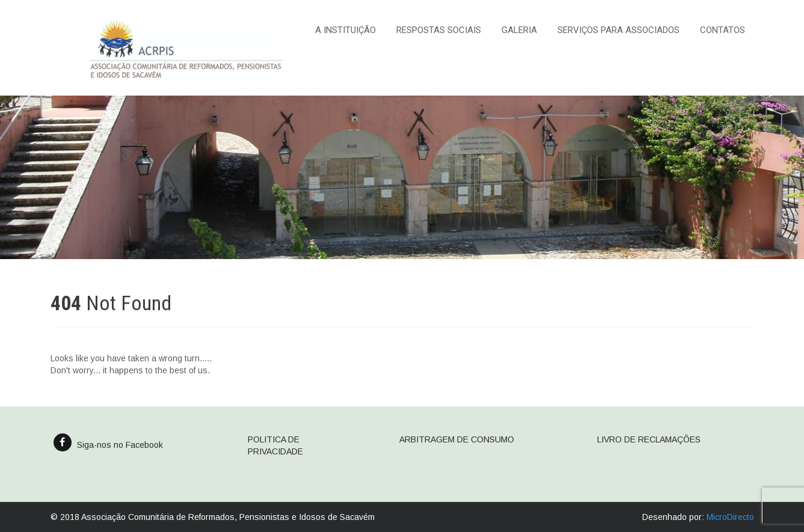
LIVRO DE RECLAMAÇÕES (649, 439)
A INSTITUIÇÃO (345, 30)
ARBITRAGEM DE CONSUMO (457, 439)
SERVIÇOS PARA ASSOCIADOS (618, 30)
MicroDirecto (730, 517)
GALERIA (519, 30)
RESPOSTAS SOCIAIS (439, 30)
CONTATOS (723, 30)
